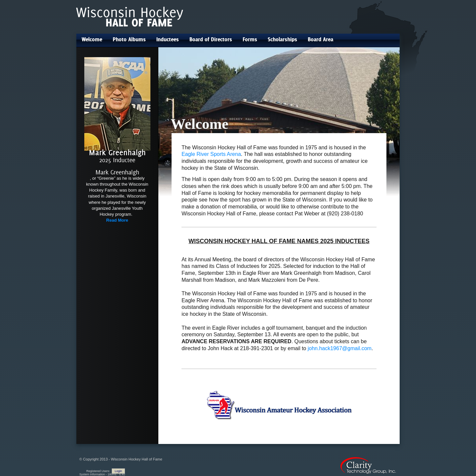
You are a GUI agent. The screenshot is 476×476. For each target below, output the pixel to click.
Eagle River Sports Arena (211, 154)
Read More (117, 220)
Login (118, 471)
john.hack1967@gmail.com (340, 348)
